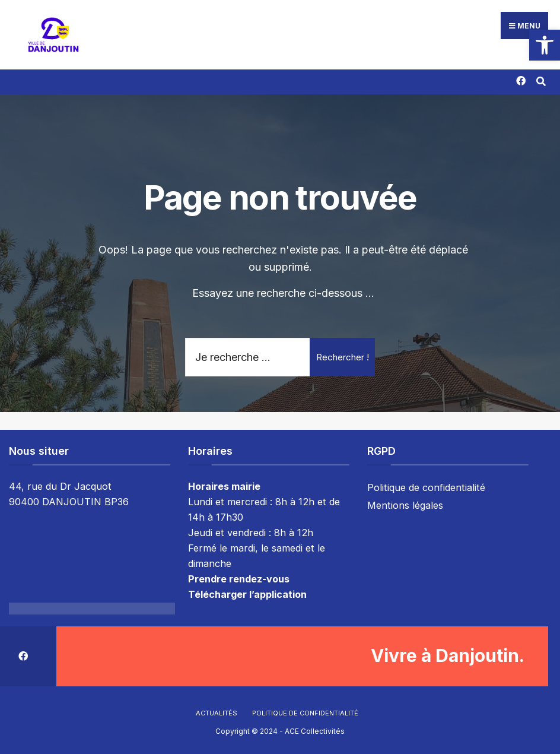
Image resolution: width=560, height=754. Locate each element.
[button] (545, 45)
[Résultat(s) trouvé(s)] (541, 79)
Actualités (217, 712)
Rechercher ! (343, 356)
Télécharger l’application (247, 593)
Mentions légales (405, 505)
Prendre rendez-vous (239, 578)
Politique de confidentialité (426, 487)
